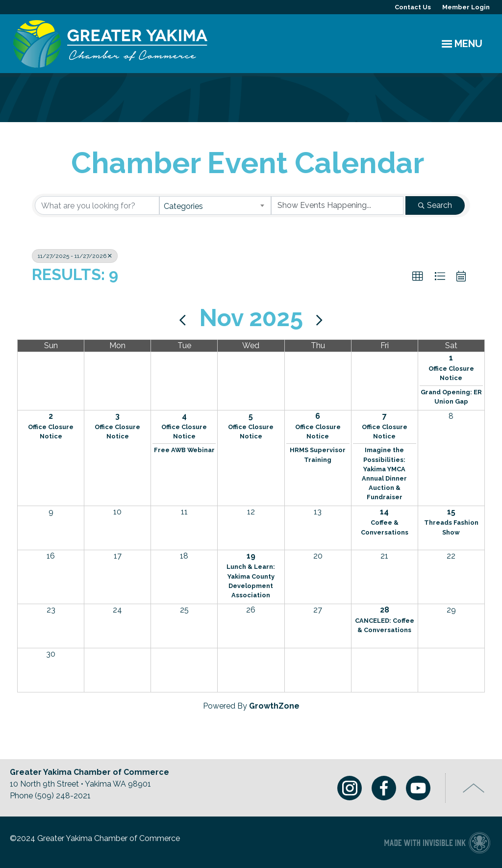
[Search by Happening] (337, 205)
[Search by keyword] (97, 205)
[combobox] (215, 205)
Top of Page (474, 788)
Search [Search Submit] (435, 205)
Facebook (384, 788)
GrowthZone (274, 706)
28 (385, 610)
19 (251, 556)
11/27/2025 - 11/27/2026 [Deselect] (75, 256)
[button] (418, 277)
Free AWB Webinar (184, 450)
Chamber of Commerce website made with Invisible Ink (437, 842)
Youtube (418, 788)
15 (451, 512)
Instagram (350, 788)
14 (384, 512)
